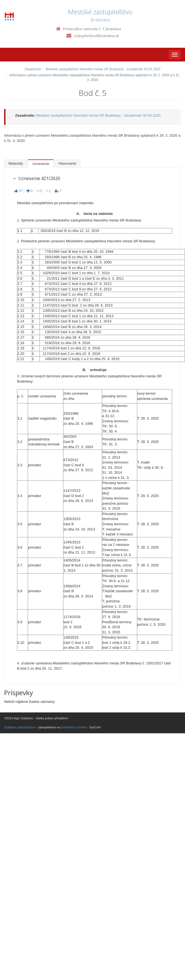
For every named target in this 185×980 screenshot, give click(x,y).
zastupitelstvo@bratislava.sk (96, 36)
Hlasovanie (67, 163)
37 (18, 191)
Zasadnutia (33, 69)
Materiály (16, 163)
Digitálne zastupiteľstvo (20, 727)
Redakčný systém (75, 727)
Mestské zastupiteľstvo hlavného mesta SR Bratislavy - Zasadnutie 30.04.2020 (103, 69)
